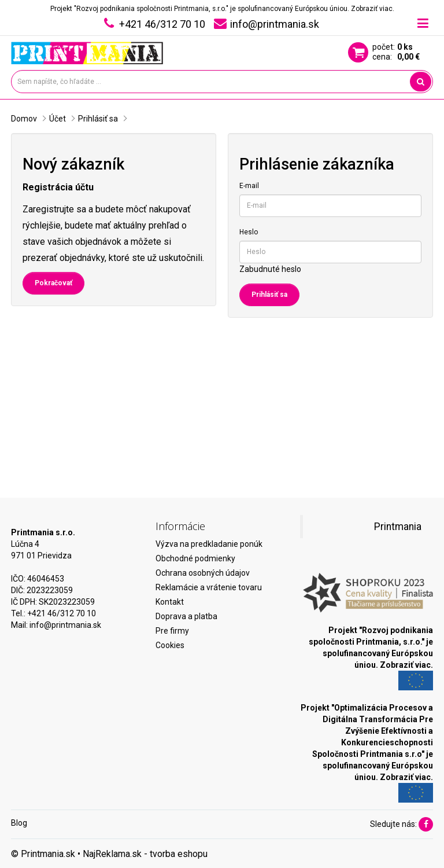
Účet (58, 119)
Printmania (398, 527)
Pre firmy (172, 631)
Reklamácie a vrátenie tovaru (209, 587)
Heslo (249, 232)
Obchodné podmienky (195, 558)
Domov (24, 119)
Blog (19, 823)
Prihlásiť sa (98, 119)
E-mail (249, 186)
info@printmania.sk (65, 625)
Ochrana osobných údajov (203, 573)
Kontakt (170, 602)
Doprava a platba (186, 616)
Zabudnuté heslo (270, 269)
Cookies (170, 645)
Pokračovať (53, 283)
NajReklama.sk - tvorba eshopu (145, 854)
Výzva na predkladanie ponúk (209, 544)
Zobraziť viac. (373, 9)
